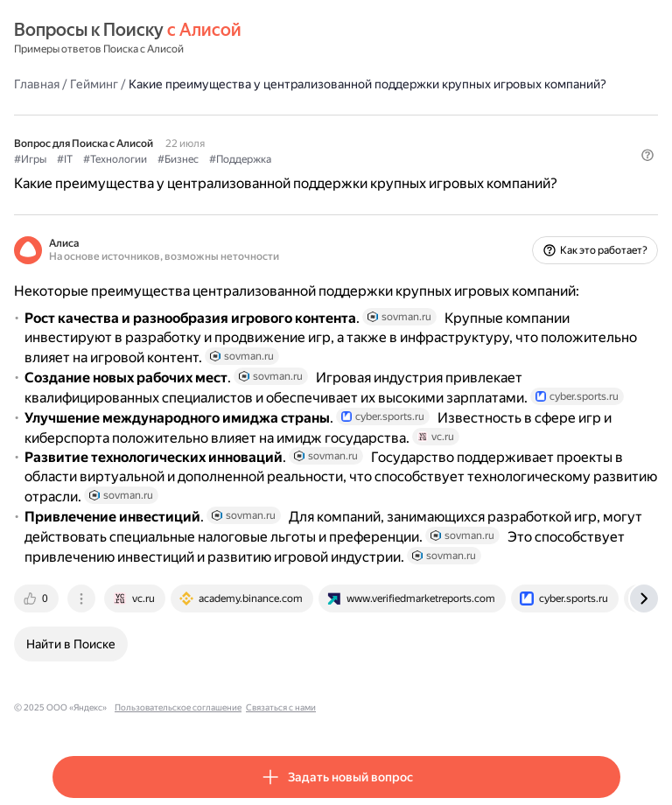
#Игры (30, 159)
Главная (37, 84)
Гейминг (94, 84)
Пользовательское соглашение (178, 707)
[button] (647, 155)
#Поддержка (240, 159)
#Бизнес (178, 159)
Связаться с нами (281, 707)
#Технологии (115, 159)
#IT (65, 159)
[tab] (38, 598)
